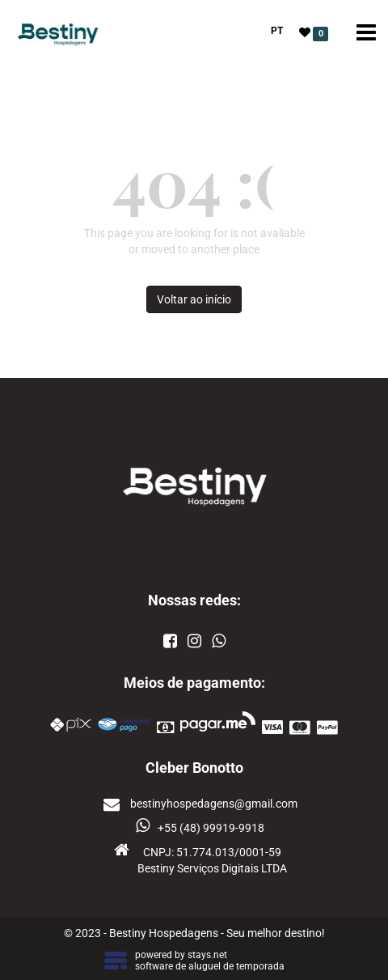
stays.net (207, 955)
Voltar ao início (194, 299)
